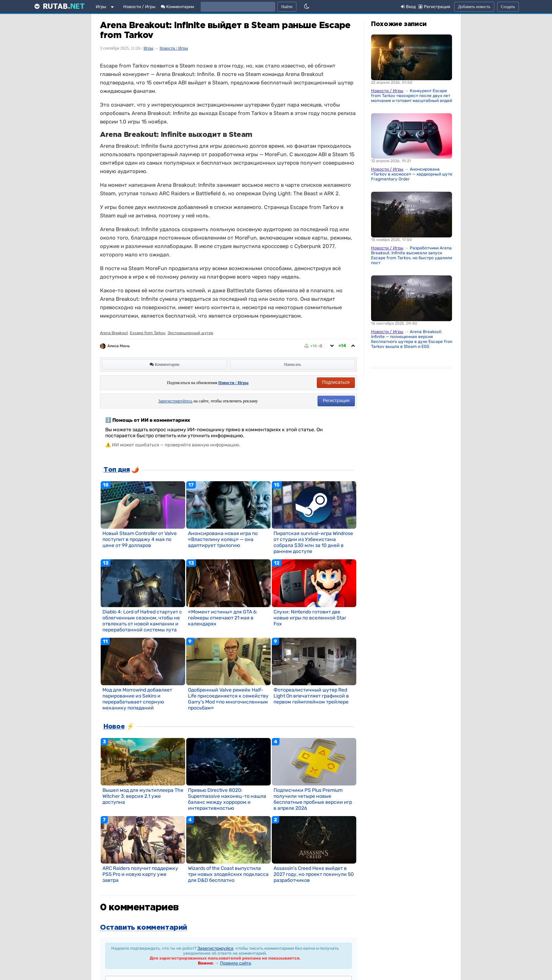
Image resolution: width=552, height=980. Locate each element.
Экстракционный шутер (190, 333)
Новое (114, 727)
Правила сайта (236, 963)
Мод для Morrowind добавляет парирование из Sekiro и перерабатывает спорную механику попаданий (137, 699)
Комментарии (177, 7)
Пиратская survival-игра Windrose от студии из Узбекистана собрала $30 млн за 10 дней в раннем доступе (313, 542)
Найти (287, 7)
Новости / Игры (139, 7)
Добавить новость (474, 7)
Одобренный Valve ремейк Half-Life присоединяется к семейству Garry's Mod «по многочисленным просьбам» (228, 699)
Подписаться (336, 382)
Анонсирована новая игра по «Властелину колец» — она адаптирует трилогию (223, 539)
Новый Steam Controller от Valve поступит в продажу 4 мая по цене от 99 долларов (140, 539)
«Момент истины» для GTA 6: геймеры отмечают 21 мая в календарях (223, 618)
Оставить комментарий (144, 928)
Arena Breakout (114, 333)
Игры (101, 7)
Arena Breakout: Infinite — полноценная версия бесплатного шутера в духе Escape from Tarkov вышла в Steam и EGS (412, 339)
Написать (293, 364)
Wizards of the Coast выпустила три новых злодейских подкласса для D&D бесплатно (228, 874)
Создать (508, 7)
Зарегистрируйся (215, 948)
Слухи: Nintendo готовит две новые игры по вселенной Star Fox (310, 618)
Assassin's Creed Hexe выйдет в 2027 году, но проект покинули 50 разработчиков (314, 874)
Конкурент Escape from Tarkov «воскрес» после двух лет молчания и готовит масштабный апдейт (413, 96)
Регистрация (336, 400)
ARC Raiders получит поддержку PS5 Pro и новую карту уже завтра (140, 874)
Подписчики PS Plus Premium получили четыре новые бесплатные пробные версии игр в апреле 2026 (313, 799)
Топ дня (117, 470)
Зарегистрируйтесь (175, 401)
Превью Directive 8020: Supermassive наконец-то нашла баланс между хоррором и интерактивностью (227, 799)
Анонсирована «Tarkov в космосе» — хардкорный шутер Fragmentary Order (413, 174)
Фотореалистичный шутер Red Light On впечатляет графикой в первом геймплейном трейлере (311, 696)
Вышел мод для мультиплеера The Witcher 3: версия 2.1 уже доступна (143, 796)
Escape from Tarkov (148, 333)
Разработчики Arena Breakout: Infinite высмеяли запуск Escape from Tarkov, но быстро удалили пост (412, 255)
